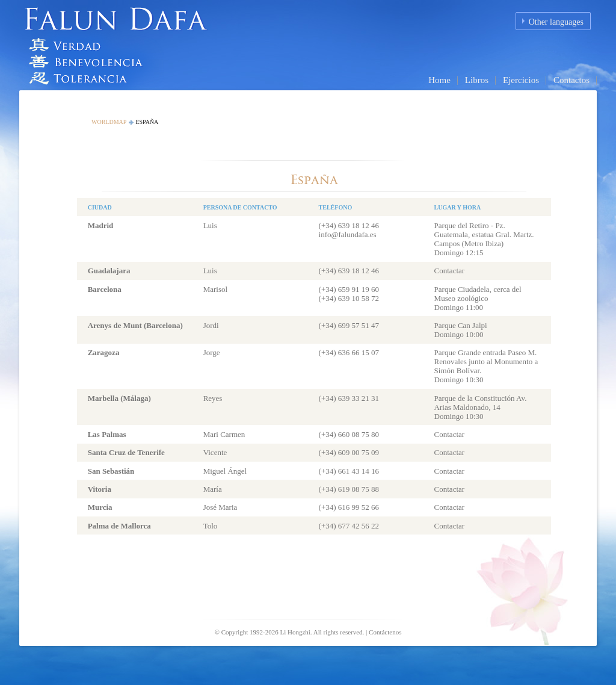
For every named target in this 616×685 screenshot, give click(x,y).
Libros (477, 80)
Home (439, 80)
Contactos (571, 80)
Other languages (556, 22)
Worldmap (109, 122)
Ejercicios (521, 80)
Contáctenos (385, 632)
